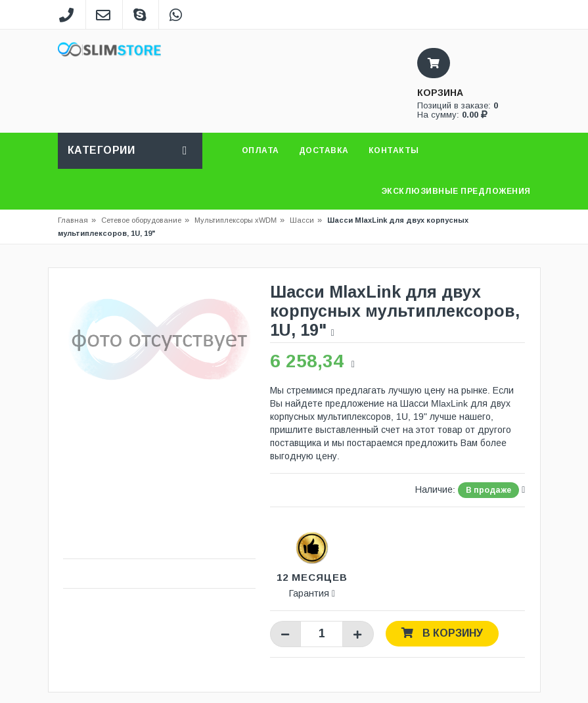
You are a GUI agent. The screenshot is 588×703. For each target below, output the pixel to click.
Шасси (302, 220)
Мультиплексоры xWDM (236, 220)
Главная (73, 220)
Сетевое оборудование (145, 220)
